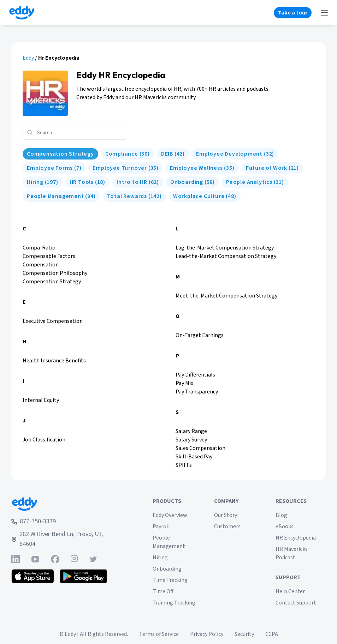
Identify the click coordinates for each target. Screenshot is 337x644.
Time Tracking (170, 580)
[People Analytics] (255, 182)
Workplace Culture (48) (205, 196)
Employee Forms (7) (54, 168)
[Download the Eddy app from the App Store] (33, 576)
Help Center (290, 591)
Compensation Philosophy (55, 273)
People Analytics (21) (255, 182)
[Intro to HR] (138, 182)
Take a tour (293, 13)
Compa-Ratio (39, 248)
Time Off (163, 591)
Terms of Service (159, 634)
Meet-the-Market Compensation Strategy (226, 296)
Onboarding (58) (193, 182)
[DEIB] (173, 154)
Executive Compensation (53, 321)
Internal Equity (41, 400)
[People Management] (61, 196)
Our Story (226, 515)
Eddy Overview (170, 515)
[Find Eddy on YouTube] (35, 559)
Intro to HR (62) (138, 182)
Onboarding (167, 569)
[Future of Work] (272, 168)
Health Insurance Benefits (54, 361)
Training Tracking (174, 603)
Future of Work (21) (272, 168)
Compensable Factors (49, 256)
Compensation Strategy (60, 154)
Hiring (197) (43, 182)
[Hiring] (43, 182)
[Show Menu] (324, 13)
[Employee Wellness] (202, 168)
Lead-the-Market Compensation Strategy (226, 256)
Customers (227, 526)
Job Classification (44, 440)
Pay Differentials (195, 375)
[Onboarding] (193, 182)
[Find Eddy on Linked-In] (16, 559)
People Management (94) (61, 196)
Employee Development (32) (235, 154)
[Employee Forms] (54, 168)
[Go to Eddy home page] (64, 504)
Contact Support (296, 603)
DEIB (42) (173, 154)
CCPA (272, 634)
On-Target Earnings (200, 335)
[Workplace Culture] (205, 196)
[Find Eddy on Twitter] (93, 559)
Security (244, 634)
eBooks (285, 526)
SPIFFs (184, 465)
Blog (281, 515)
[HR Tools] (87, 182)
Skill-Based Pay (194, 457)
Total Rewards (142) (134, 196)
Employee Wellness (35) (202, 168)
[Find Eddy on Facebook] (55, 559)
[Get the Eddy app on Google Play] (84, 576)
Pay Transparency (197, 392)
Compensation (41, 265)
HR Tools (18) (87, 182)
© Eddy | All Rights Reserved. (94, 634)
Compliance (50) (128, 154)
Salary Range (191, 431)
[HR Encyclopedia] (60, 154)
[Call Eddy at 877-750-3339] (64, 522)
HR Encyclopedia (296, 538)
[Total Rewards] (134, 196)
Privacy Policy (207, 634)
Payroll (161, 526)
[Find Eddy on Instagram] (74, 559)
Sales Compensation (200, 448)
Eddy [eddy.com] (28, 58)
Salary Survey (191, 440)
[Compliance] (128, 154)
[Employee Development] (235, 154)
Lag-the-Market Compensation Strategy (225, 248)
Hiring (160, 558)
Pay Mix (184, 383)
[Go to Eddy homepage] (22, 13)
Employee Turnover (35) (126, 168)
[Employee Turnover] (126, 168)
